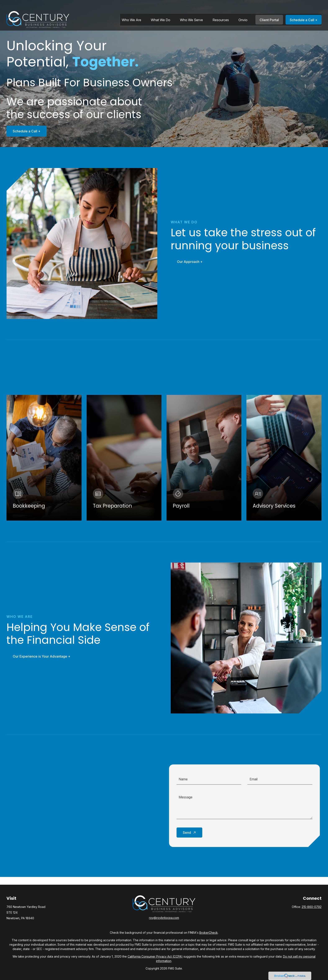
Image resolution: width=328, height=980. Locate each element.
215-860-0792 (312, 907)
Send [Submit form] (187, 833)
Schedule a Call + (27, 131)
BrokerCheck (209, 933)
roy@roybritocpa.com (164, 918)
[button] (131, 11)
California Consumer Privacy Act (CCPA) (155, 956)
